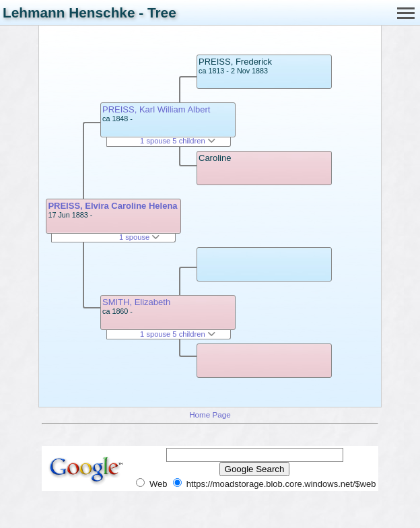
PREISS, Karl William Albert (156, 109)
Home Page (210, 415)
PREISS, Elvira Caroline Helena (112, 206)
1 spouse (139, 237)
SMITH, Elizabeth (136, 302)
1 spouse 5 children (178, 141)
